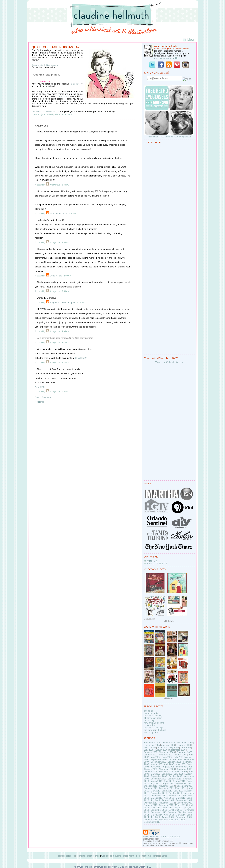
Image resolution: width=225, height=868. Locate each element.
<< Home (39, 402)
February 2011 (166, 788)
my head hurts (151, 713)
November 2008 (167, 769)
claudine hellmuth (58, 214)
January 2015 (151, 820)
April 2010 (169, 781)
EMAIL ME (152, 561)
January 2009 (151, 771)
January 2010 (175, 779)
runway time (150, 725)
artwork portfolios (66, 856)
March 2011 (181, 788)
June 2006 (185, 747)
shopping (148, 711)
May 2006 (174, 747)
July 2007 (179, 757)
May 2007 (155, 757)
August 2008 (168, 767)
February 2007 (166, 755)
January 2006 (168, 745)
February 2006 (184, 745)
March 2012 (156, 798)
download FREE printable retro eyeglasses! (170, 137)
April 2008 (169, 764)
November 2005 (185, 743)
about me (146, 856)
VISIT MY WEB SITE (157, 564)
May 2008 (180, 764)
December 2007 (158, 762)
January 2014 (175, 812)
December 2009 (158, 779)
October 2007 (175, 759)
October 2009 (175, 776)
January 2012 (175, 795)
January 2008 (175, 762)
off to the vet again (153, 718)
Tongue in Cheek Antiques (63, 302)
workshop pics (151, 732)
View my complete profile (166, 58)
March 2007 (181, 755)
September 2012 (184, 800)
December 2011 (158, 795)
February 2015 (166, 820)
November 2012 (167, 803)
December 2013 (158, 812)
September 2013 (159, 810)
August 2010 (168, 783)
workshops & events (111, 856)
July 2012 (155, 800)
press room (128, 856)
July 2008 (155, 767)
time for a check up (153, 728)
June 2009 (167, 774)
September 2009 (159, 776)
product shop (93, 856)
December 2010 (184, 786)
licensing (81, 856)
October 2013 (175, 810)
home (164, 856)
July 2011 (179, 791)
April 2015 (180, 820)
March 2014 (156, 815)
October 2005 (169, 743)
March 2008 (156, 764)
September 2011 (159, 793)
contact (156, 856)
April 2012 (169, 798)
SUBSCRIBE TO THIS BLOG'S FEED (161, 837)
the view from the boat (155, 730)
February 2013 (166, 805)
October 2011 (175, 793)
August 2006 (161, 750)
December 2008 (184, 769)
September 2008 (184, 767)
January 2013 (151, 805)
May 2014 (180, 815)
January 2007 (151, 755)
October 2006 (151, 752)
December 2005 (152, 745)
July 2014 (155, 817)
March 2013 (181, 805)
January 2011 (151, 788)
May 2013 (155, 808)
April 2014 (169, 815)
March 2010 (156, 781)
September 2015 (152, 822)
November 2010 (167, 786)
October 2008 (151, 769)
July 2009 (179, 774)
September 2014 (184, 817)
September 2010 (184, 783)
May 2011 (155, 791)
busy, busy (149, 720)
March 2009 (181, 771)
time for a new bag (153, 716)
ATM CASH (41, 387)
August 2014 (168, 817)
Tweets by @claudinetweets (169, 362)
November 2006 (167, 752)
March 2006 (150, 747)
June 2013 (167, 808)
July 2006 (149, 750)
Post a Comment (43, 397)
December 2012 (184, 803)
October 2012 (151, 803)
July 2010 (155, 783)
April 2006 (162, 747)
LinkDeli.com (150, 619)
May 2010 (180, 781)
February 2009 (166, 771)
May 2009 (155, 774)
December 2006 (184, 752)
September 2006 (177, 750)
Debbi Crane (56, 276)
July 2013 (179, 808)
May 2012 (180, 798)
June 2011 (167, 791)
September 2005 (152, 743)
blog (138, 856)
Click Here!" (81, 358)
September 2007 (159, 759)
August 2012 (168, 800)
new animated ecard (154, 723)
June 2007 (167, 757)
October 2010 (151, 786)
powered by (45, 82)
